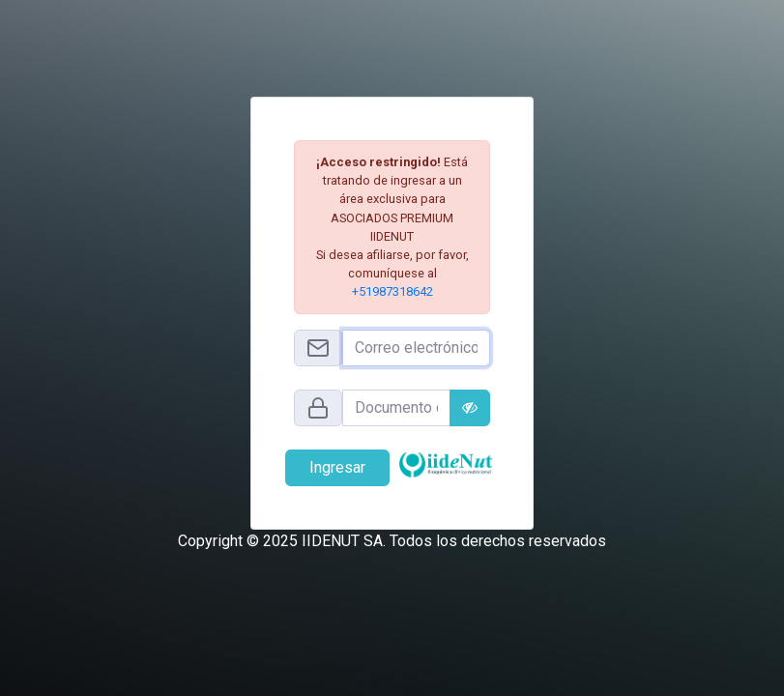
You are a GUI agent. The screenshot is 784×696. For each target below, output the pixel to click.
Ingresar (337, 467)
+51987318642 (392, 291)
